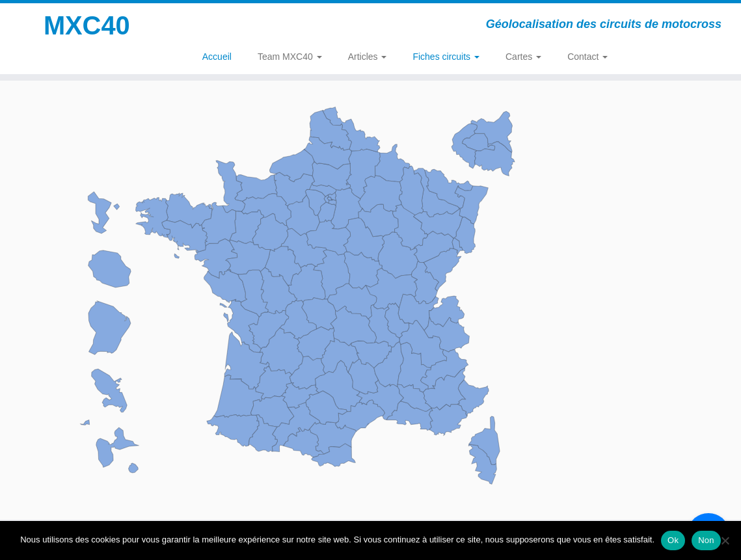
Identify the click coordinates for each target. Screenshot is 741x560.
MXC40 (87, 26)
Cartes (523, 57)
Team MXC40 (290, 57)
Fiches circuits (446, 57)
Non (706, 540)
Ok (673, 540)
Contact (587, 57)
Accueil (217, 57)
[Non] (725, 540)
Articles (368, 57)
